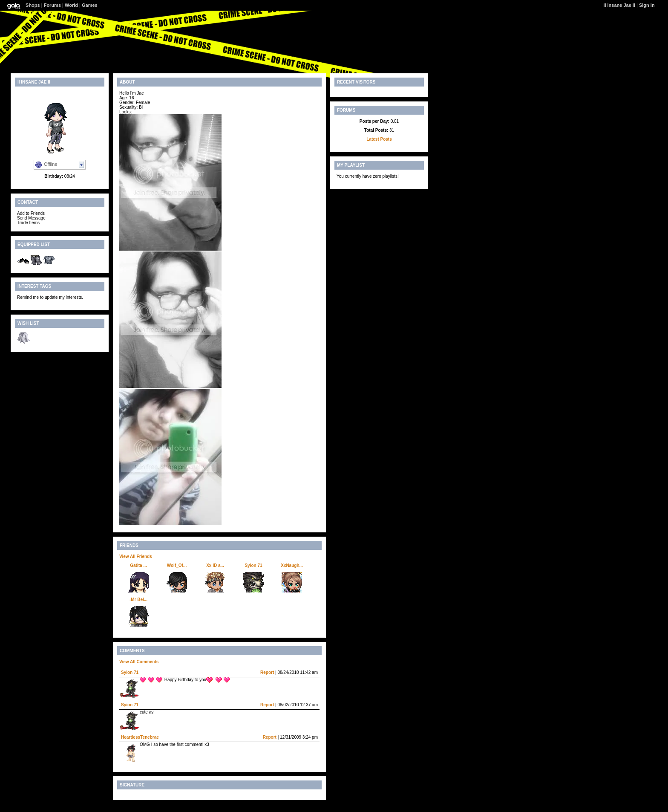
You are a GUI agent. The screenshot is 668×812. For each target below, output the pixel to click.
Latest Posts (379, 139)
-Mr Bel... (138, 600)
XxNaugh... (292, 565)
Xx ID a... (215, 565)
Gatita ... (138, 565)
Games (90, 5)
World (71, 5)
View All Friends (136, 556)
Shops (33, 5)
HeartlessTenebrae (140, 737)
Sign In (647, 5)
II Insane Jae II (619, 5)
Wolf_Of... (177, 565)
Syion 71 (253, 565)
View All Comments (139, 662)
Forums (52, 5)
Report (267, 672)
